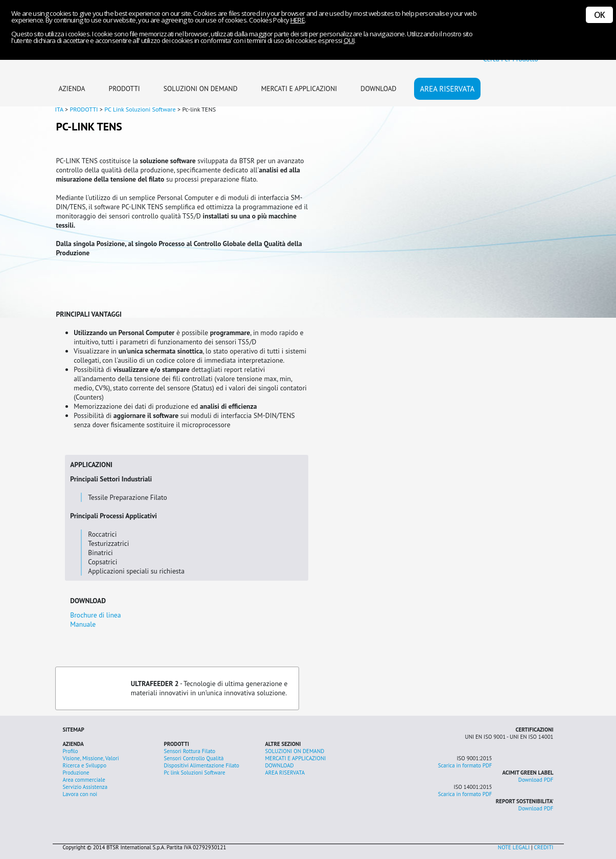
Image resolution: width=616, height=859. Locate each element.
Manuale (83, 624)
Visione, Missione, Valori (91, 758)
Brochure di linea (95, 615)
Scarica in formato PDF (465, 765)
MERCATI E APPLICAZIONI (299, 89)
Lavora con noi (80, 794)
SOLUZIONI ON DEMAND (201, 89)
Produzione (76, 773)
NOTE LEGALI (514, 847)
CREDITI (544, 847)
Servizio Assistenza (85, 787)
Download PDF (536, 780)
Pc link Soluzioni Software (195, 773)
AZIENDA (72, 89)
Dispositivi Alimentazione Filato (202, 765)
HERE (298, 20)
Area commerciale (84, 780)
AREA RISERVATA (448, 89)
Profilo (71, 751)
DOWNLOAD (378, 89)
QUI (349, 40)
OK (599, 15)
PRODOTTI (124, 89)
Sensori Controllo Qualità (194, 758)
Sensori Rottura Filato (190, 751)
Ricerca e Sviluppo (85, 765)
